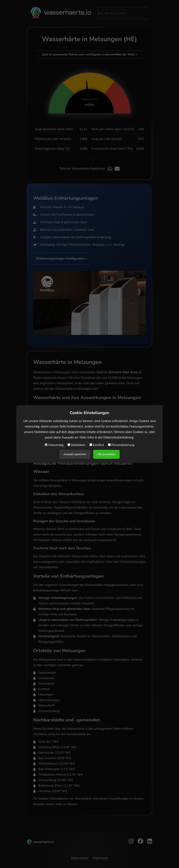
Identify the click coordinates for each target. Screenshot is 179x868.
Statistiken (76, 445)
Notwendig (54, 445)
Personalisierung (121, 445)
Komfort (97, 445)
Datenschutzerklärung (118, 437)
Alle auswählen (106, 454)
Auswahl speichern (75, 454)
